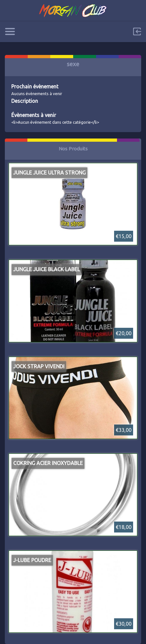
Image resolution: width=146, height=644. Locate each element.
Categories (10, 31)
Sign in (137, 31)
